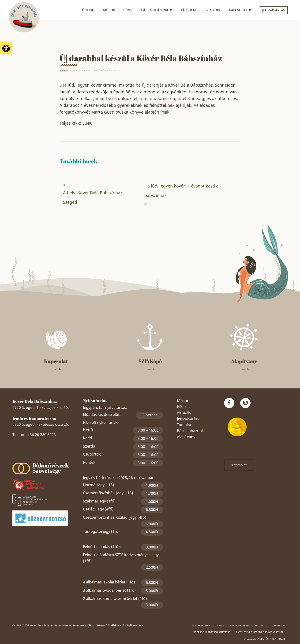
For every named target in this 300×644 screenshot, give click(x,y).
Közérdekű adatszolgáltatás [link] (212, 632)
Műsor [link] (109, 10)
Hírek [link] (128, 10)
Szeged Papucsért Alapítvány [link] (44, 455)
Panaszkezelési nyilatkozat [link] (247, 625)
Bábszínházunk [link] (157, 9)
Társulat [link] (189, 10)
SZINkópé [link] (213, 10)
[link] (6, 48)
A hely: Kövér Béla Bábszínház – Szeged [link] (94, 197)
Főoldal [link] (88, 10)
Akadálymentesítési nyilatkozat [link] (265, 639)
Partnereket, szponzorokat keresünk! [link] (261, 632)
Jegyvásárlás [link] (274, 10)
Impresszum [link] (278, 625)
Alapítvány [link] (186, 437)
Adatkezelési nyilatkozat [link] (208, 625)
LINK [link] (87, 123)
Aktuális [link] (184, 413)
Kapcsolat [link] (240, 9)
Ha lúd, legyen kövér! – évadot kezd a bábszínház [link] (181, 191)
